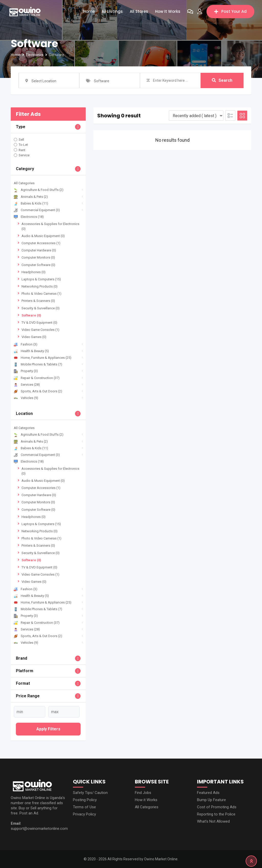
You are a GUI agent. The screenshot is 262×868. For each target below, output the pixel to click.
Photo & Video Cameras (41, 294)
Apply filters (48, 729)
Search (222, 80)
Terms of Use (84, 807)
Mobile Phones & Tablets (38, 364)
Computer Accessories (41, 243)
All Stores (139, 11)
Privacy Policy (84, 814)
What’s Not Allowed (213, 821)
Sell (21, 140)
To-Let (23, 145)
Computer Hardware (39, 250)
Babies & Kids (31, 203)
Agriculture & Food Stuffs (39, 190)
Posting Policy (85, 800)
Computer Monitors (38, 257)
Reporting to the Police (216, 814)
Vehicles (26, 398)
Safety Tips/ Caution (90, 793)
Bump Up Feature (211, 800)
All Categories (24, 183)
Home (89, 11)
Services (27, 385)
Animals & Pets (31, 197)
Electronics (29, 217)
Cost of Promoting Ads (217, 807)
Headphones (34, 272)
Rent (22, 150)
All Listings (112, 11)
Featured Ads (208, 793)
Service (24, 155)
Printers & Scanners (38, 301)
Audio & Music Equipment (43, 236)
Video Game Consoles (40, 330)
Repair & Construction (37, 378)
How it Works (168, 11)
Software (31, 315)
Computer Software (38, 265)
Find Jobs (143, 793)
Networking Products (40, 286)
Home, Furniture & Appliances (43, 358)
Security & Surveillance (41, 308)
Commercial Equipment (37, 210)
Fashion (26, 344)
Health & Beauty (31, 351)
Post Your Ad (230, 11)
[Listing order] (196, 116)
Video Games (34, 337)
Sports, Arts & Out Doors (38, 391)
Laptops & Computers (41, 279)
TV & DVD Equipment (39, 323)
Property (26, 371)
